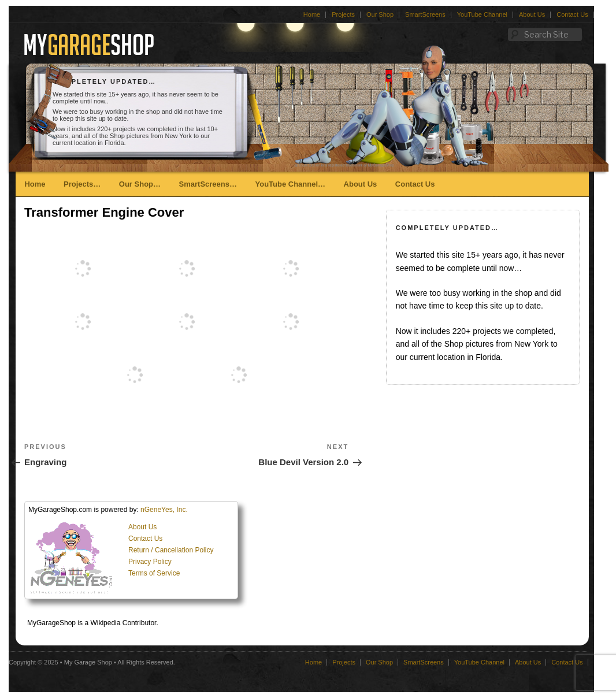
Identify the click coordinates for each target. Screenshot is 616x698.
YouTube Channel (482, 14)
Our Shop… (140, 184)
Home (312, 14)
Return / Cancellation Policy (171, 550)
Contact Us (572, 14)
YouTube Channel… (290, 184)
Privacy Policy (150, 562)
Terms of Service (154, 573)
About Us (532, 14)
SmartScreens (425, 14)
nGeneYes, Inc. (164, 510)
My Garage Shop (88, 662)
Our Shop (380, 14)
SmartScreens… (208, 184)
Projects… (82, 184)
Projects (343, 14)
